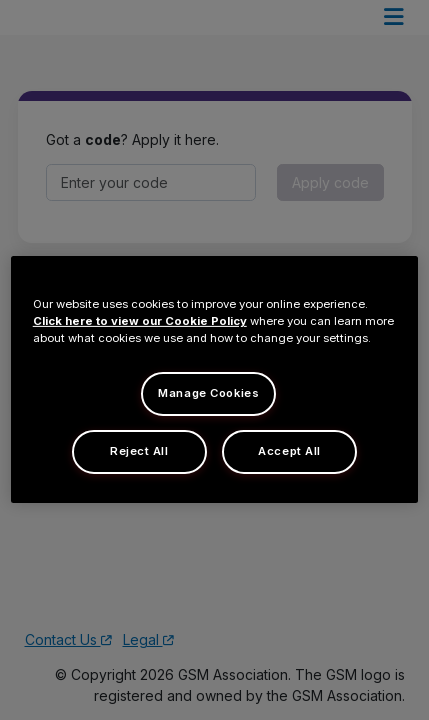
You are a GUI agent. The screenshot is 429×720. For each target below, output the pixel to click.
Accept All (289, 451)
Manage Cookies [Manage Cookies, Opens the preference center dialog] (208, 393)
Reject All (139, 451)
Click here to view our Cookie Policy (140, 321)
